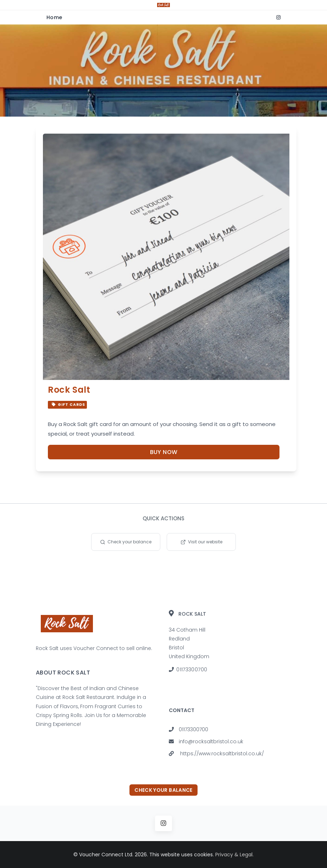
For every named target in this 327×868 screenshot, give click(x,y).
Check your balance (126, 542)
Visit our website (201, 542)
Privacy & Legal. (234, 855)
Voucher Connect (96, 648)
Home (54, 17)
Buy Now (164, 452)
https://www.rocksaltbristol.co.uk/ (222, 754)
